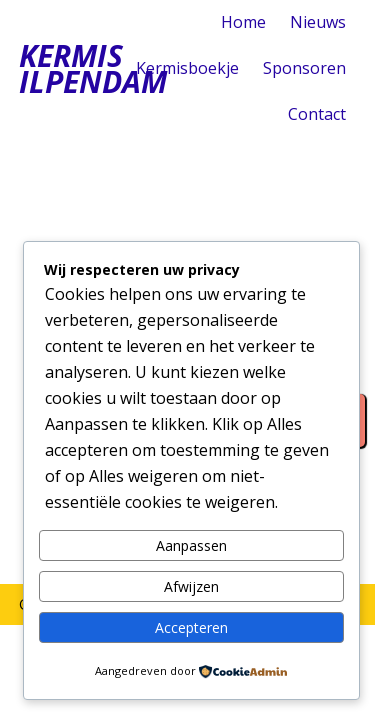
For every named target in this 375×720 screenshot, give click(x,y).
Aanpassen (191, 545)
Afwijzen (191, 586)
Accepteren (191, 627)
